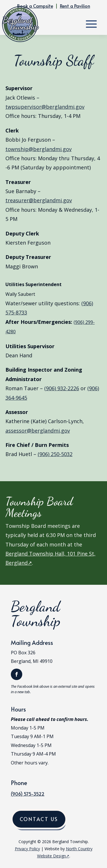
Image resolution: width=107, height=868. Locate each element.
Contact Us (39, 819)
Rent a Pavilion (75, 6)
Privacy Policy (27, 849)
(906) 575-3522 (28, 794)
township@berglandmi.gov (39, 149)
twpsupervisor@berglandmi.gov (45, 107)
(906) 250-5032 (55, 454)
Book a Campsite (35, 6)
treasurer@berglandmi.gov (39, 200)
